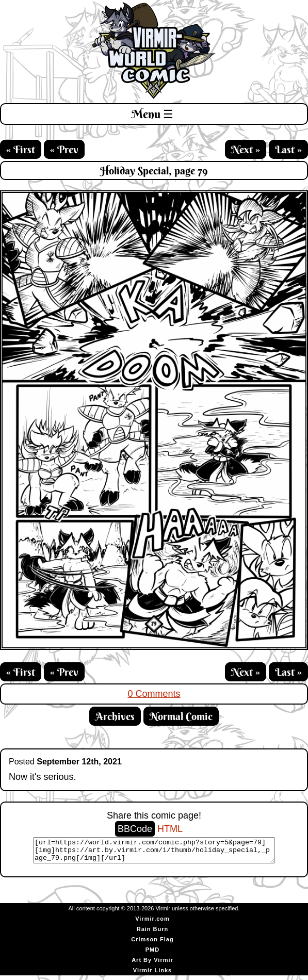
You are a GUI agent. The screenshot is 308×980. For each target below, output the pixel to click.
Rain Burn (153, 934)
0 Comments (154, 694)
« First (21, 149)
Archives (115, 716)
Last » (288, 149)
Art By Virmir (152, 965)
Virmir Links (152, 975)
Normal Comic (181, 716)
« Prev (64, 149)
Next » (246, 149)
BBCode (135, 829)
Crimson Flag (152, 944)
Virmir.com (152, 923)
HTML (170, 829)
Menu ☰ (152, 114)
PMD (152, 954)
